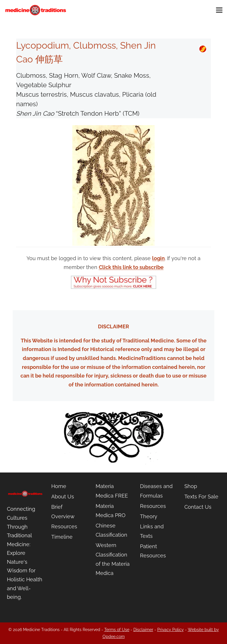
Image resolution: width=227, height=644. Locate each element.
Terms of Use (117, 630)
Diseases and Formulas (156, 491)
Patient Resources (153, 551)
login (158, 258)
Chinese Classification (111, 530)
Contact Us (198, 507)
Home (59, 486)
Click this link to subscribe (131, 267)
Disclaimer (143, 630)
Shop (191, 486)
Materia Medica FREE (112, 491)
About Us (63, 497)
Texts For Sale (201, 497)
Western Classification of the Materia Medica (113, 559)
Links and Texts (152, 531)
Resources (64, 526)
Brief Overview (63, 511)
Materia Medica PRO (111, 511)
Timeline (62, 537)
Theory (149, 516)
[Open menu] (220, 10)
